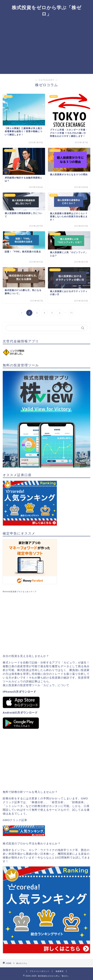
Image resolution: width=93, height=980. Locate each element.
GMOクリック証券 (15, 820)
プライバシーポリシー (39, 971)
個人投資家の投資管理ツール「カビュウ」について (36, 685)
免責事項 (60, 971)
